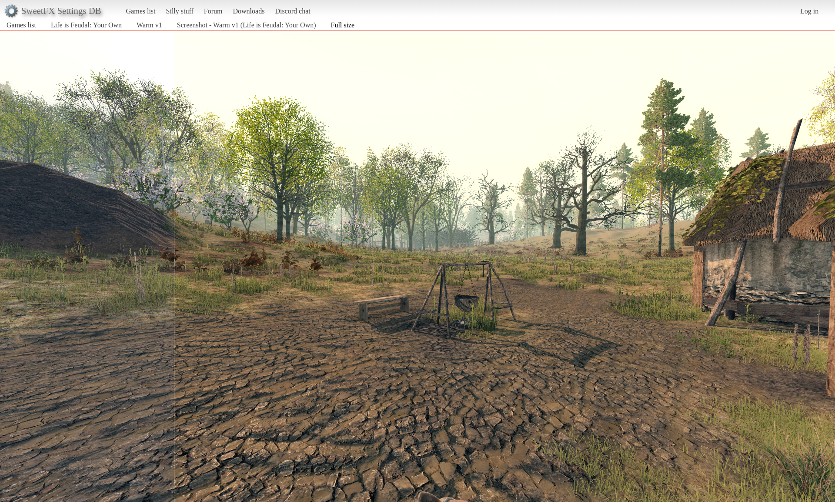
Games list (141, 11)
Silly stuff (180, 11)
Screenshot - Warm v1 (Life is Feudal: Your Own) (247, 25)
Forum (213, 11)
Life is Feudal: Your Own (86, 25)
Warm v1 (149, 25)
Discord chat (292, 11)
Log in (809, 11)
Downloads (249, 11)
